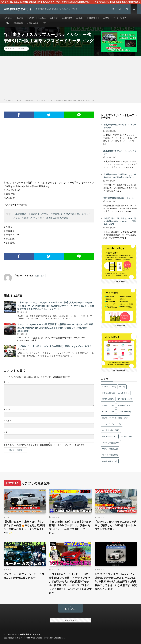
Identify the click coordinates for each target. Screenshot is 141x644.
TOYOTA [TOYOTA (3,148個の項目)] (124, 412)
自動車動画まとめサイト (30, 634)
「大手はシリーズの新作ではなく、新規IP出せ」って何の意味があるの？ (120, 176)
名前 (7, 410)
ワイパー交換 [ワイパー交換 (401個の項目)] (110, 455)
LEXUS (106, 18)
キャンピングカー (121, 18)
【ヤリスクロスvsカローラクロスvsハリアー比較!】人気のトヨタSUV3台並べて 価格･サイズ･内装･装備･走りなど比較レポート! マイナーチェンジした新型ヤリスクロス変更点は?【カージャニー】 (56, 306)
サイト (6, 432)
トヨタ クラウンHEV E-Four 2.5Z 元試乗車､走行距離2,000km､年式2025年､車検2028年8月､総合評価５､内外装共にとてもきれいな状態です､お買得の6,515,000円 (116, 581)
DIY (7, 23)
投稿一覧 (39, 276)
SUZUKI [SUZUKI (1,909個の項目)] (108, 412)
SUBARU (54, 18)
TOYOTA (8, 18)
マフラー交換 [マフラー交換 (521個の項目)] (110, 449)
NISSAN (19, 18)
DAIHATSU (67, 18)
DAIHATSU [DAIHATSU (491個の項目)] (109, 387)
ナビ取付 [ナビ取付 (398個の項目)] (126, 436)
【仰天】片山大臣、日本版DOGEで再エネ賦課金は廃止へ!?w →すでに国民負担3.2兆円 (120, 221)
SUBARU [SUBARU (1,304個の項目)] (124, 405)
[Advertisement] (70, 78)
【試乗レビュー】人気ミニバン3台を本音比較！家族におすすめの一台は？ (54, 346)
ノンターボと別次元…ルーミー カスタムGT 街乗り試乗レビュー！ (24, 576)
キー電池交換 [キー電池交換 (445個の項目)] (111, 430)
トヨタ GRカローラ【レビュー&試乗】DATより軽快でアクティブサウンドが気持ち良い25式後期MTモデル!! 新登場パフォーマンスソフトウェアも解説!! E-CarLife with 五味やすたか (70, 583)
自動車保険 (18, 23)
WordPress (59, 638)
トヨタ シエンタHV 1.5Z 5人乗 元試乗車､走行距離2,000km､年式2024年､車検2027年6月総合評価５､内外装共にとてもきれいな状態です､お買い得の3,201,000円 (55, 328)
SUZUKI (80, 18)
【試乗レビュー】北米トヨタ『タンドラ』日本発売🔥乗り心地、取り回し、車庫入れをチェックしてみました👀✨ (24, 527)
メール (8, 421)
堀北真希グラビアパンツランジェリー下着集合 (120, 126)
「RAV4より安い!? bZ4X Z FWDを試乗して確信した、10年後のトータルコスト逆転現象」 (116, 525)
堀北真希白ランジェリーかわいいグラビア (120, 152)
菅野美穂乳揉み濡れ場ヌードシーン (119, 198)
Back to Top (70, 609)
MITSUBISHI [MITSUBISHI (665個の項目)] (124, 399)
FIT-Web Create (35, 638)
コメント (7, 382)
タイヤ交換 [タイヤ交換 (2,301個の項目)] (110, 436)
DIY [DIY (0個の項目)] (122, 387)
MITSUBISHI (93, 18)
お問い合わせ (33, 23)
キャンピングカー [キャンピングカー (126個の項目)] (112, 424)
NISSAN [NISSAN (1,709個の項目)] (108, 405)
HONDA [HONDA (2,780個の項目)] (108, 393)
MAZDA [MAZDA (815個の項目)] (108, 399)
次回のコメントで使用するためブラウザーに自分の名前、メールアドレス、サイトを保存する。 (45, 445)
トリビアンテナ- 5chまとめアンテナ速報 (119, 116)
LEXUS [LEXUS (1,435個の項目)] (124, 393)
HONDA (31, 18)
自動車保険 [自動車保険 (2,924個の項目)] (110, 461)
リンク (46, 23)
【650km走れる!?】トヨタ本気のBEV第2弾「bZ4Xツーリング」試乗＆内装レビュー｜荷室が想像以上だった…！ (70, 527)
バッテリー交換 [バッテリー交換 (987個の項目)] (111, 443)
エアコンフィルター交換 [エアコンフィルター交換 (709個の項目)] (115, 418)
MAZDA (42, 18)
